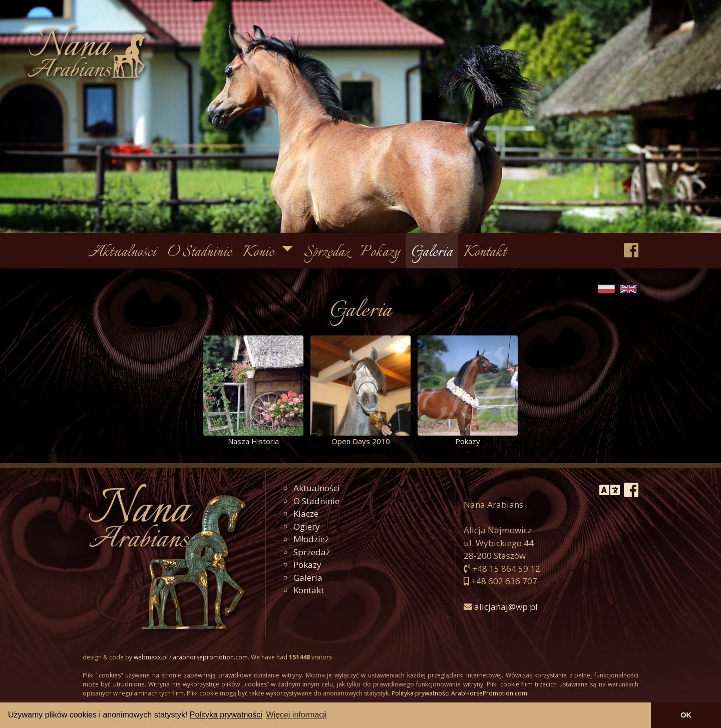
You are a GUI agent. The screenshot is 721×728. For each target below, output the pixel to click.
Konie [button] (260, 253)
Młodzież (311, 539)
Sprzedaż (326, 253)
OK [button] (686, 715)
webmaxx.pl (151, 657)
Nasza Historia (253, 441)
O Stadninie (200, 253)
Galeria (432, 253)
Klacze (306, 513)
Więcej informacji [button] (296, 715)
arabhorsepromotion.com (210, 657)
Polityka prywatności (226, 715)
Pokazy (380, 253)
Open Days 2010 (361, 441)
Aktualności (122, 253)
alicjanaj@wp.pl (506, 607)
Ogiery (307, 526)
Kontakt (485, 253)
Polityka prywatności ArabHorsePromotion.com (459, 693)
